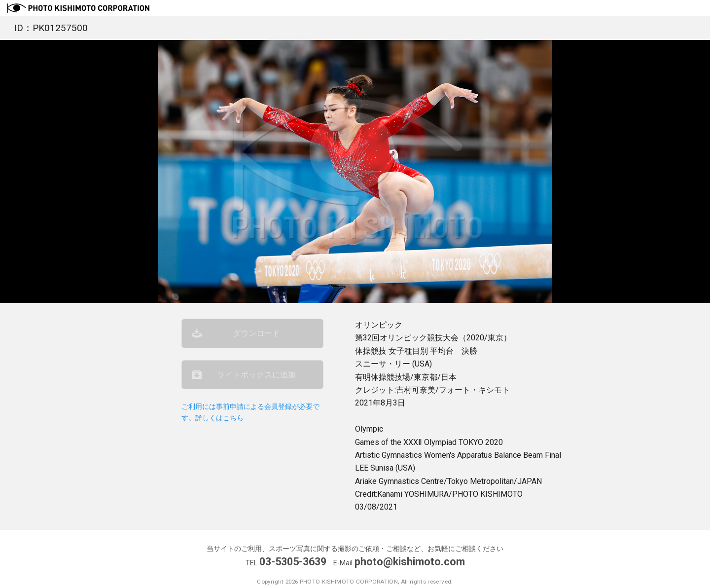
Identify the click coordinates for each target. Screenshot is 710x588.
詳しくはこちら (219, 418)
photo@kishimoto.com (410, 562)
